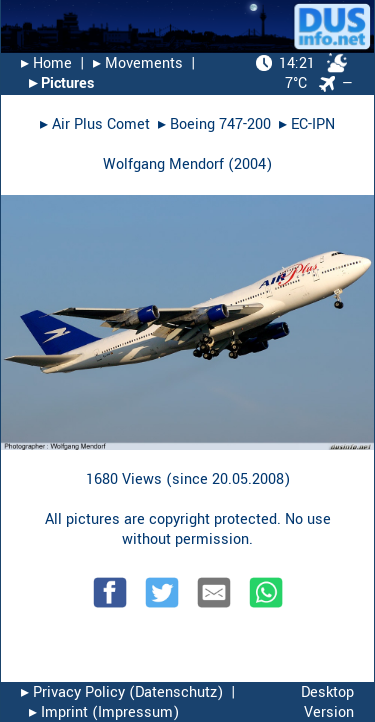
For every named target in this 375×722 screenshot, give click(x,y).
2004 (250, 164)
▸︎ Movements (138, 63)
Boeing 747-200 (220, 124)
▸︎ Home (46, 63)
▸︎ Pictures (61, 83)
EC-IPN (313, 124)
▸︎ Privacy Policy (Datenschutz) (122, 692)
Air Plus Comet (101, 124)
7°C (301, 73)
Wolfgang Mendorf (163, 164)
